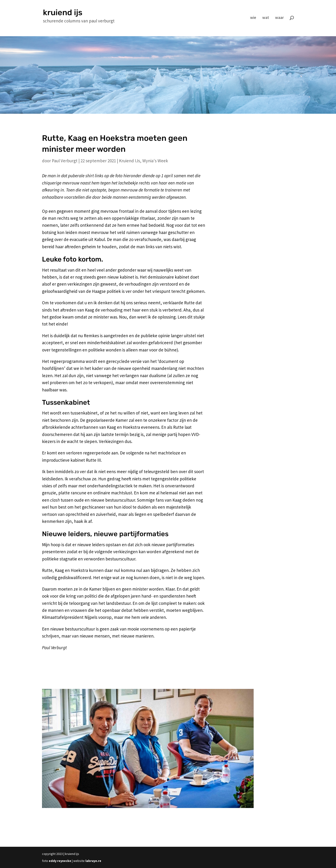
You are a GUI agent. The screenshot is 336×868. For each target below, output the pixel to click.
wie (253, 18)
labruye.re (93, 861)
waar (279, 18)
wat (266, 18)
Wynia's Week (155, 161)
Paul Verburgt (65, 161)
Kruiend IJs (129, 161)
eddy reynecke (60, 861)
